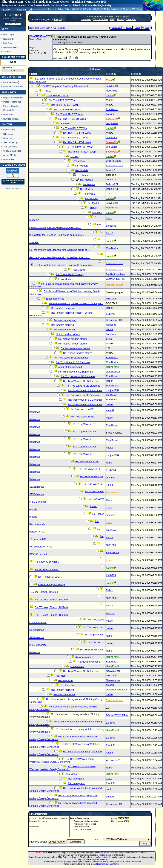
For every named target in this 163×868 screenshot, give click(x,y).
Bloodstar (111, 226)
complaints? (77, 666)
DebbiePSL (112, 184)
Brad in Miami (114, 161)
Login (7, 9)
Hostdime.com (105, 855)
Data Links (9, 138)
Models (74, 156)
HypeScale (7, 67)
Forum (7, 82)
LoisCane (111, 299)
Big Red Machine (116, 274)
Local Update (66, 279)
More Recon (9, 114)
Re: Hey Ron (65, 680)
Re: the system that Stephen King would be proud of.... (66, 234)
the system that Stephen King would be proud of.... (65, 226)
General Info (9, 130)
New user (86, 19)
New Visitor (24, 9)
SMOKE (110, 314)
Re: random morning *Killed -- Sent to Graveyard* (76, 303)
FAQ (113, 19)
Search (7, 52)
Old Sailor (112, 137)
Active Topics (122, 17)
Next (137, 28)
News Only (9, 39)
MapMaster (112, 440)
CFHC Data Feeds (12, 151)
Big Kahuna (112, 552)
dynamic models (84, 657)
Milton (79, 9)
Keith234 (111, 470)
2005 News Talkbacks (56, 28)
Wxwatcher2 (113, 760)
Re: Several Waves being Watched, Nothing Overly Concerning (61, 760)
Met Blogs (8, 43)
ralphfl (109, 329)
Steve (109, 339)
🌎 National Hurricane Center (13, 182)
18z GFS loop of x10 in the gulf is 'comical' (65, 86)
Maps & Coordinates (13, 98)
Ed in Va (111, 723)
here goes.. (72, 774)
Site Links (8, 134)
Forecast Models (11, 106)
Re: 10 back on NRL (41, 547)
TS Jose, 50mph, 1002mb (44, 592)
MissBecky (112, 248)
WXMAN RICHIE (115, 279)
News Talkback (36, 28)
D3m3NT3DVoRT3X (41, 36)
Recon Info (9, 110)
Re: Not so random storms (73, 339)
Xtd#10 (65, 124)
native (109, 404)
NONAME (112, 91)
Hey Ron (61, 676)
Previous (115, 28)
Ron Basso (112, 109)
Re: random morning (62, 308)
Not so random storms (68, 334)
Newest (15, 82)
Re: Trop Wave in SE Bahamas (71, 358)
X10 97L (34, 242)
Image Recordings (12, 102)
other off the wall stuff (70, 367)
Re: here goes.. (77, 779)
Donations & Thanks (13, 87)
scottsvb (111, 478)
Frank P (110, 745)
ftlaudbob (111, 325)
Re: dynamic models (89, 662)
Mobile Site (9, 159)
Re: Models (79, 161)
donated (67, 862)
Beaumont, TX (114, 320)
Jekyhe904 (112, 86)
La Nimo (111, 114)
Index (127, 28)
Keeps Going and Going (51, 584)
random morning (55, 299)
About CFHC (10, 155)
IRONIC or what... (39, 554)
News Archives (10, 47)
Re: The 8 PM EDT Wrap (62, 100)
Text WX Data (10, 147)
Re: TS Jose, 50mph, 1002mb (51, 600)
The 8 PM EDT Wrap (58, 96)
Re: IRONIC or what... (47, 562)
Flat (146, 28)
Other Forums (95, 17)
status (93, 208)
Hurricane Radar (11, 119)
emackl (110, 410)
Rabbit (110, 308)
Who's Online (101, 19)
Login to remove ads (13, 188)
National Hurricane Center (108, 864)
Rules (120, 19)
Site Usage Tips (11, 142)
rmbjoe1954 (113, 390)
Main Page (9, 35)
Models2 (97, 212)
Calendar (131, 19)
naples (110, 448)
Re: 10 (47, 91)
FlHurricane (13, 15)
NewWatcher (113, 372)
